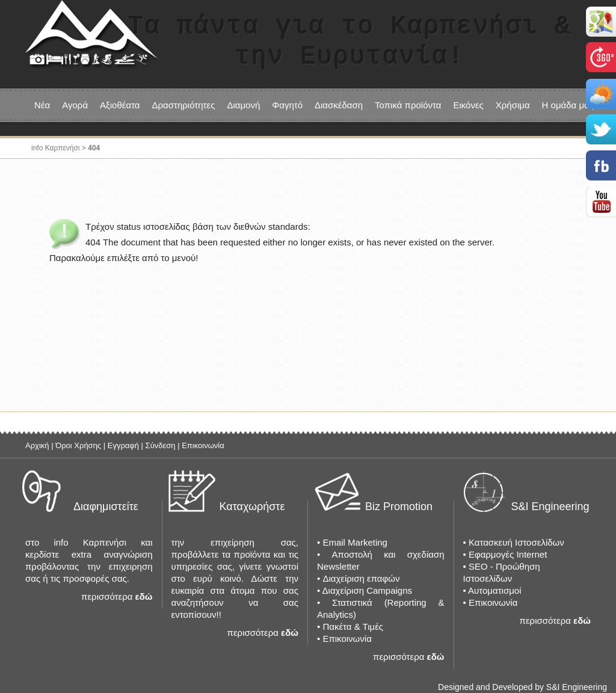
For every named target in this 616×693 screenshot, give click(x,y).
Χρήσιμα (513, 105)
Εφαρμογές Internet (508, 554)
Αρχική (37, 445)
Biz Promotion (399, 507)
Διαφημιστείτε (106, 507)
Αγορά (75, 105)
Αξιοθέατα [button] (120, 105)
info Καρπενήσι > (60, 148)
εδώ (144, 596)
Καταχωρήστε (252, 507)
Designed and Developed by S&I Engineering (522, 687)
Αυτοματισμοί (494, 590)
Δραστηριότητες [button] (184, 105)
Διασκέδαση (339, 105)
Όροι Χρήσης (78, 445)
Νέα (42, 105)
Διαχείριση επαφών (361, 578)
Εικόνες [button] (468, 105)
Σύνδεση (161, 445)
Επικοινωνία (203, 445)
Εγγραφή (123, 445)
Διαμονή (243, 105)
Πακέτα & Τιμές (353, 627)
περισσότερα (107, 596)
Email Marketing (355, 542)
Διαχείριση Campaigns (367, 590)
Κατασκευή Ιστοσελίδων (516, 542)
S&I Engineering (550, 507)
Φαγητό (287, 105)
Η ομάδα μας (568, 105)
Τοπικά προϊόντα (408, 105)
